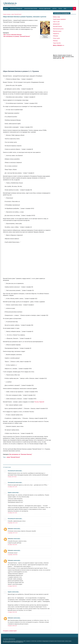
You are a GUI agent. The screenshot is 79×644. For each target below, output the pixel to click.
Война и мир (57, 17)
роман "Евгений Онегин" (17, 14)
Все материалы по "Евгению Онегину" (21, 454)
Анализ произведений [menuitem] (16, 9)
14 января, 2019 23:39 (12, 612)
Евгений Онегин (57, 26)
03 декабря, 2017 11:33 (13, 523)
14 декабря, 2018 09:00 (13, 555)
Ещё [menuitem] (65, 9)
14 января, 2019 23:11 (12, 586)
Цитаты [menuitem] (54, 9)
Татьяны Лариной (39, 402)
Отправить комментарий (10, 631)
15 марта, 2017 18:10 (12, 477)
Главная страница (7, 14)
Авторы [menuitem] (6, 9)
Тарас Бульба (57, 43)
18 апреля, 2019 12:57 (12, 626)
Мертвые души (57, 31)
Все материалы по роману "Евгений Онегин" (17, 36)
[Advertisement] (27, 54)
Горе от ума (56, 22)
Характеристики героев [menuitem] (31, 9)
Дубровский (56, 24)
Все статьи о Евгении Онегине (13, 35)
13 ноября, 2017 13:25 (12, 513)
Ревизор (55, 41)
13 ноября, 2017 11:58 (12, 487)
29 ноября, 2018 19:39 (12, 545)
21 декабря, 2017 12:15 (13, 533)
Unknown (10, 529)
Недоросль (56, 34)
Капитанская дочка (58, 29)
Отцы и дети (56, 38)
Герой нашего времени (59, 19)
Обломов (56, 36)
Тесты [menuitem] (60, 9)
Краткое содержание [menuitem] (45, 9)
